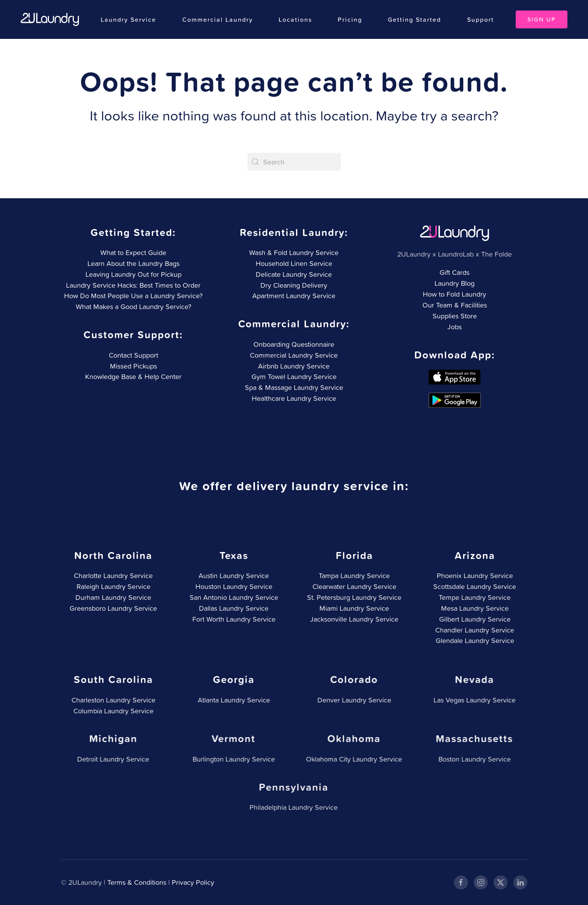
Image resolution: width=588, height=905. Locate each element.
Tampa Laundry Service (353, 576)
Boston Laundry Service (473, 759)
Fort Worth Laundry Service (232, 619)
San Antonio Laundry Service (232, 597)
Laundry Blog (455, 283)
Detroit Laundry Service (112, 759)
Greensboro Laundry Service (112, 608)
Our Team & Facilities (455, 305)
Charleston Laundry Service (112, 700)
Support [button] (481, 19)
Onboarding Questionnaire (293, 344)
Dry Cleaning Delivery (294, 285)
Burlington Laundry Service (232, 759)
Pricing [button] (350, 19)
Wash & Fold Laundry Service (294, 252)
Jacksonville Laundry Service (353, 619)
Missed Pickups (133, 366)
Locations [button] (295, 19)
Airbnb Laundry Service (293, 366)
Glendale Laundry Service (473, 640)
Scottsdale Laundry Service (473, 586)
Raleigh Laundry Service (112, 586)
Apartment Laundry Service (294, 296)
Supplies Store (455, 316)
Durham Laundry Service (112, 597)
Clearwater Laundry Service (353, 586)
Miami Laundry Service (353, 608)
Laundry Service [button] (128, 19)
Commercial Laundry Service (293, 355)
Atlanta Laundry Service (232, 700)
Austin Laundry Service (233, 576)
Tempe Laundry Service (473, 597)
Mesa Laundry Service (473, 608)
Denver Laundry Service (353, 700)
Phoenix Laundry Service (473, 576)
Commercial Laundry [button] (218, 19)
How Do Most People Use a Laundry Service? (133, 296)
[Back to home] (50, 19)
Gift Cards (455, 272)
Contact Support (133, 355)
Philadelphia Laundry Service (292, 807)
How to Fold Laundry (455, 294)
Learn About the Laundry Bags (133, 263)
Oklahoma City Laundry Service (352, 759)
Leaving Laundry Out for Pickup (133, 274)
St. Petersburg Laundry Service (353, 597)
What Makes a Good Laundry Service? (133, 307)
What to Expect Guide (133, 252)
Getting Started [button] (414, 19)
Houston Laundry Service (232, 586)
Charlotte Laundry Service (112, 576)
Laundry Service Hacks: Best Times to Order (133, 285)
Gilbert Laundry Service (473, 619)
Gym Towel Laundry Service (293, 377)
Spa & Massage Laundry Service (293, 387)
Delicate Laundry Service (294, 274)
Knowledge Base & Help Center (133, 377)
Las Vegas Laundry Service (473, 700)
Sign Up (542, 19)
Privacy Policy (192, 882)
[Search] (294, 162)
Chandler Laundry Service (473, 630)
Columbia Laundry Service (112, 711)
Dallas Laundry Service (233, 608)
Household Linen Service (294, 263)
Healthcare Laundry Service (293, 398)
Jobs (455, 327)
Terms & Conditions (136, 882)
